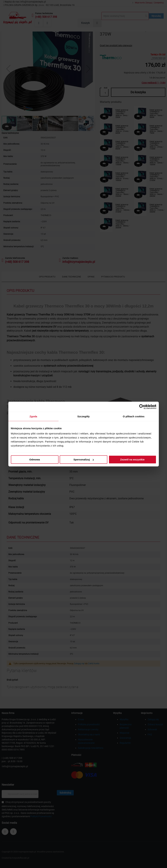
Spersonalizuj (84, 459)
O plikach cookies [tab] (134, 416)
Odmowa (35, 459)
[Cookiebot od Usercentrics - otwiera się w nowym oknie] (142, 407)
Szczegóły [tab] (83, 416)
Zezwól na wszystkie (132, 459)
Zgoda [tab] (33, 416)
